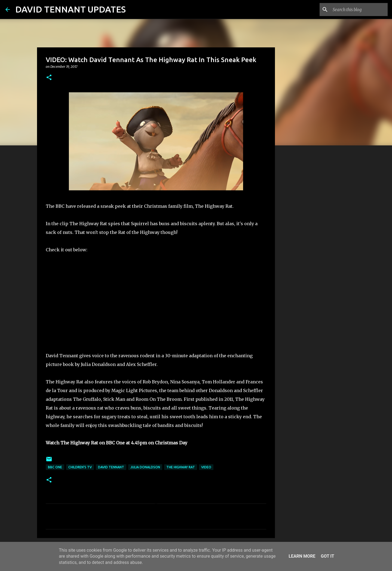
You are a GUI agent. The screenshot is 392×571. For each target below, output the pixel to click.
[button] (49, 78)
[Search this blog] (359, 10)
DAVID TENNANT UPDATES (71, 9)
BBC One (55, 467)
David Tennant (111, 467)
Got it (327, 556)
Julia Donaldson (145, 467)
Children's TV (80, 467)
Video (206, 467)
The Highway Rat (181, 467)
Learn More (302, 556)
